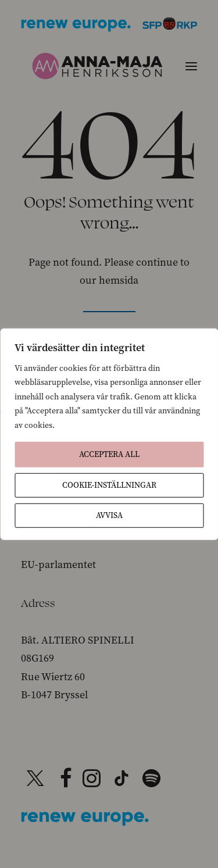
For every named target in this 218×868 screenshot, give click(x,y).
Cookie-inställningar (109, 485)
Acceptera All (109, 454)
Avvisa (109, 515)
